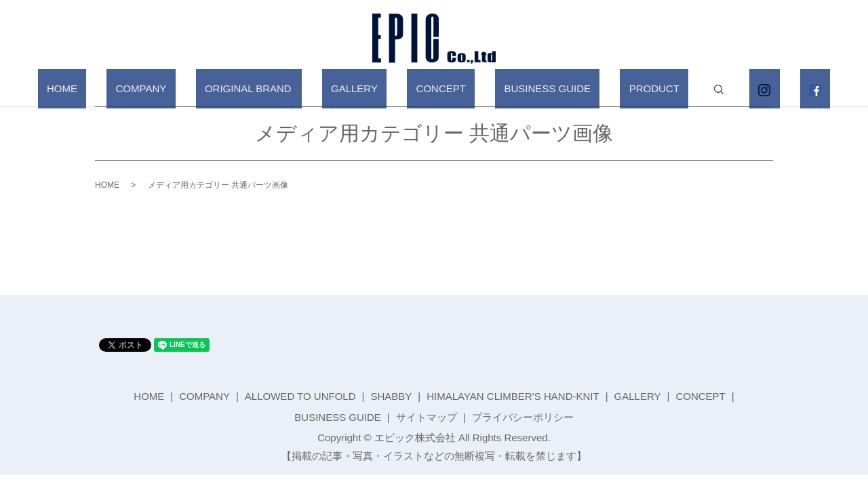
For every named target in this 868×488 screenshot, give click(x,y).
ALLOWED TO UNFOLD (300, 396)
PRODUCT (623, 88)
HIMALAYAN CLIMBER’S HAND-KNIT (513, 396)
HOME (130, 88)
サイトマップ (427, 417)
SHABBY (391, 396)
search (678, 89)
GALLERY (377, 88)
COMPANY (191, 88)
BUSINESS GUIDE (534, 88)
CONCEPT (445, 88)
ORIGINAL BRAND (279, 88)
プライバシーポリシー (523, 417)
